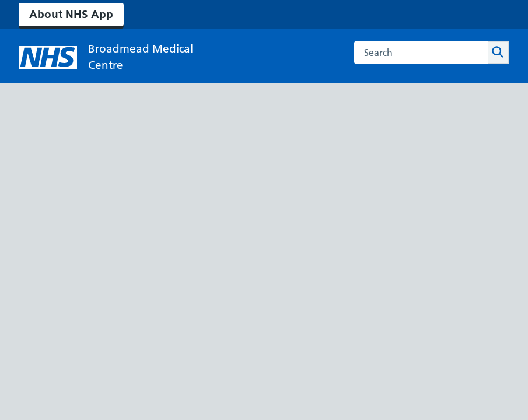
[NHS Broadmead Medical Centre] (112, 57)
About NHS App (71, 14)
